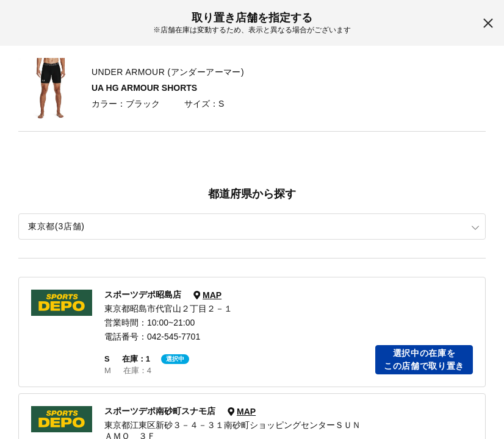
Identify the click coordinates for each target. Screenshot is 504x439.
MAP (212, 295)
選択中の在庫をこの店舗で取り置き (424, 359)
